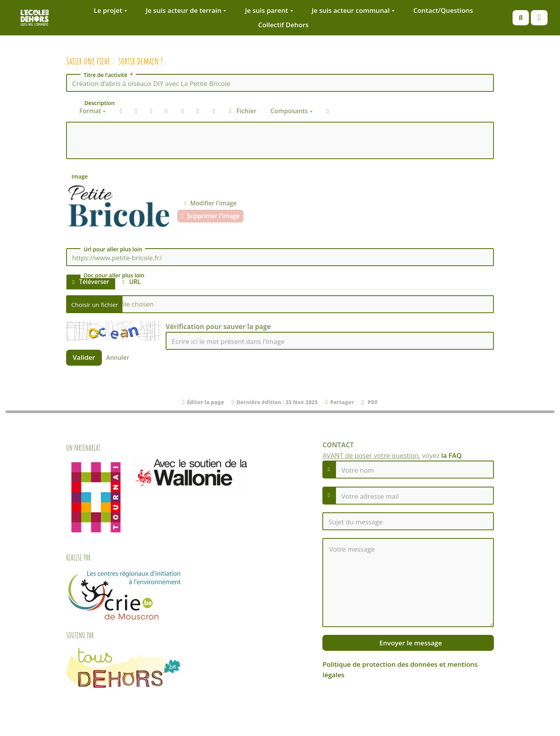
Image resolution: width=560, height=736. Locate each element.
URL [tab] (132, 282)
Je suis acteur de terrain (186, 10)
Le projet (110, 10)
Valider (84, 357)
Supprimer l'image (210, 216)
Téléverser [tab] (91, 282)
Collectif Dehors (283, 25)
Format (93, 111)
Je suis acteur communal (353, 10)
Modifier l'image (210, 203)
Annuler (118, 357)
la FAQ (452, 455)
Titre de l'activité (109, 75)
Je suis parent (269, 10)
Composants (291, 111)
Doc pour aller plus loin (114, 275)
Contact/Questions (443, 10)
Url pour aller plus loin (113, 249)
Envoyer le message (410, 643)
